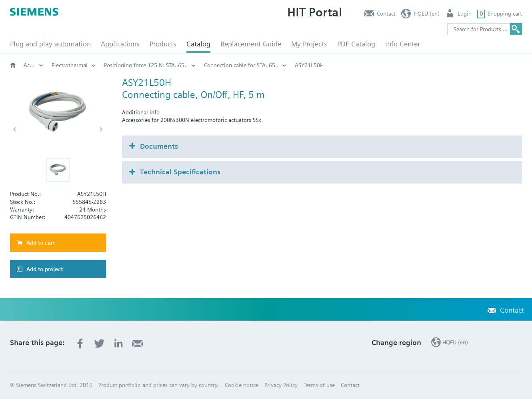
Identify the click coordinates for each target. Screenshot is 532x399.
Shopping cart (505, 14)
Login (465, 14)
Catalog (198, 44)
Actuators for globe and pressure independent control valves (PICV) (135, 65)
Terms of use (319, 385)
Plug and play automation (50, 44)
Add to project (45, 269)
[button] (58, 170)
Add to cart (41, 243)
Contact (386, 14)
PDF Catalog (356, 44)
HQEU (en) (427, 14)
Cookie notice (242, 385)
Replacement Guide (251, 44)
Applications (120, 44)
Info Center (403, 44)
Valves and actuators (34, 65)
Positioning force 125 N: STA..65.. (329, 65)
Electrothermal (252, 65)
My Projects (309, 44)
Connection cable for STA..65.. (424, 65)
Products (163, 44)
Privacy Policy (281, 385)
